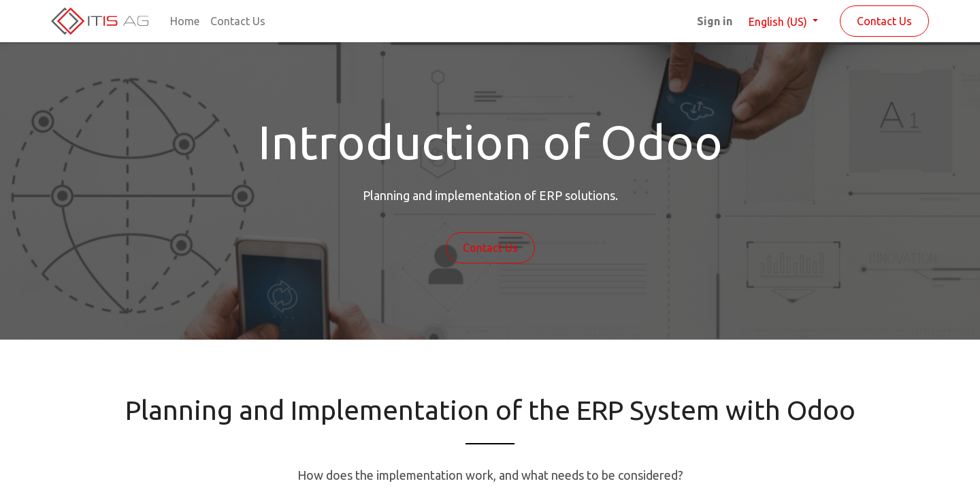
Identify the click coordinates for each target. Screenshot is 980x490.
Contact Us (884, 21)
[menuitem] (185, 21)
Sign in (715, 21)
